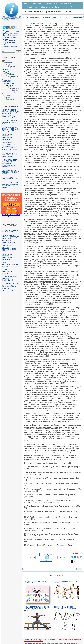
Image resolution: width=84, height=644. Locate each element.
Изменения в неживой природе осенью (10, 265)
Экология (11, 99)
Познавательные (66, 3)
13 (51, 558)
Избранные (36, 3)
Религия (11, 85)
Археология (8, 61)
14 (56, 558)
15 (60, 558)
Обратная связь (9, 43)
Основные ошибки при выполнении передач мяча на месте (66, 609)
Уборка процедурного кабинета (9, 271)
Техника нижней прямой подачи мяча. (9, 122)
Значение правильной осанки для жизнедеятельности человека (37, 609)
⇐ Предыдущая (49, 17)
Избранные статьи (10, 33)
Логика (8, 73)
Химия (8, 97)
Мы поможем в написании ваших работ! (11, 216)
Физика (16, 90)
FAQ (5, 45)
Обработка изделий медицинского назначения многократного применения (11, 163)
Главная (26, 3)
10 (38, 558)
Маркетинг (11, 75)
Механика (8, 82)
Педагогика (10, 83)
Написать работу (10, 47)
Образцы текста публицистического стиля (11, 172)
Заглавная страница (11, 31)
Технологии (15, 89)
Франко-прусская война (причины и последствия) (10, 129)
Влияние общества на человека (11, 231)
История (7, 71)
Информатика (7, 70)
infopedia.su (27, 643)
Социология (14, 87)
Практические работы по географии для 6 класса (9, 248)
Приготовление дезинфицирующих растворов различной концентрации (11, 113)
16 (64, 558)
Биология (9, 63)
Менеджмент (7, 80)
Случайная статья (10, 35)
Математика (14, 76)
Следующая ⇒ (46, 560)
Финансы (7, 96)
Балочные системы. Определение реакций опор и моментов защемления (11, 287)
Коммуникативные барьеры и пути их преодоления (10, 155)
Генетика (11, 64)
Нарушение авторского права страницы (68, 640)
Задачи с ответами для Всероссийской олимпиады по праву (11, 185)
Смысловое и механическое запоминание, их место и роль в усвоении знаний (10, 146)
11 (42, 558)
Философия (6, 94)
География (13, 66)
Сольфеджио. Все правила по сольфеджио (10, 278)
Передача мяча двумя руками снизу (66, 582)
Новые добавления (11, 41)
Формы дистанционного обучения (35, 582)
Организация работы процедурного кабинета (9, 137)
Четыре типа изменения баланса (11, 178)
